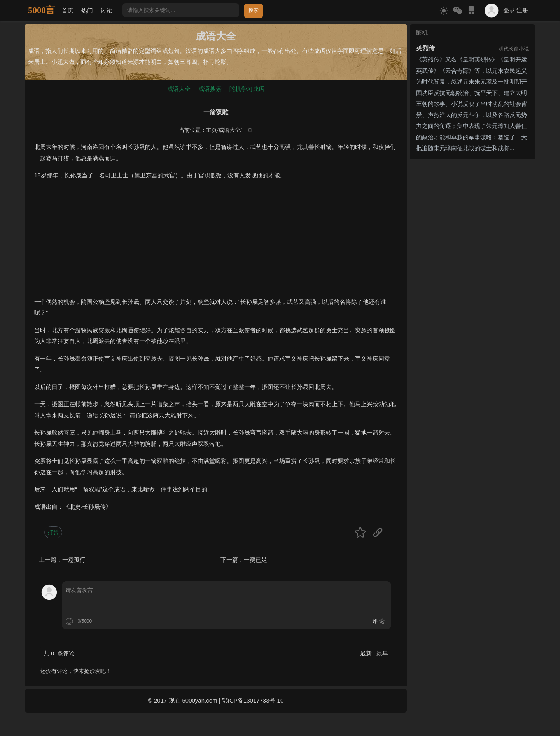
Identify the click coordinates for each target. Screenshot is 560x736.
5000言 (41, 10)
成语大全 (179, 89)
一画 (247, 130)
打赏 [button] (53, 532)
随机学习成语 (247, 89)
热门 (87, 10)
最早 (382, 653)
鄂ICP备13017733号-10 (253, 700)
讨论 (107, 10)
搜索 (254, 10)
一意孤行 (74, 560)
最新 (367, 653)
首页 (68, 10)
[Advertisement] (216, 242)
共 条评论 (59, 653)
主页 (212, 130)
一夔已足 (255, 560)
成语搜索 (210, 89)
